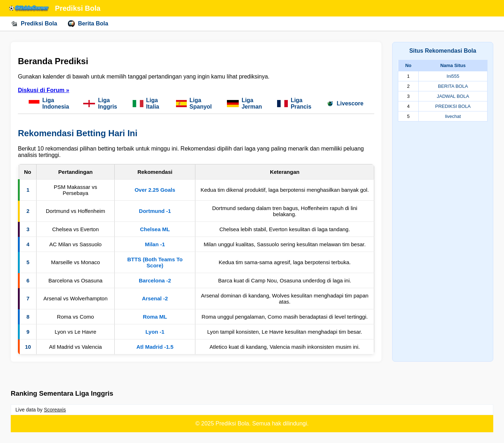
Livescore (345, 104)
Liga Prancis (294, 103)
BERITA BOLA (453, 86)
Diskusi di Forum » (44, 90)
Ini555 (453, 76)
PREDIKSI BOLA (453, 106)
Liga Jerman (244, 103)
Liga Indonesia (49, 103)
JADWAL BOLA (453, 96)
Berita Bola (88, 24)
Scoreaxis (55, 410)
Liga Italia (146, 103)
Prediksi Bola (34, 24)
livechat (453, 116)
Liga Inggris (100, 103)
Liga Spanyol (194, 103)
